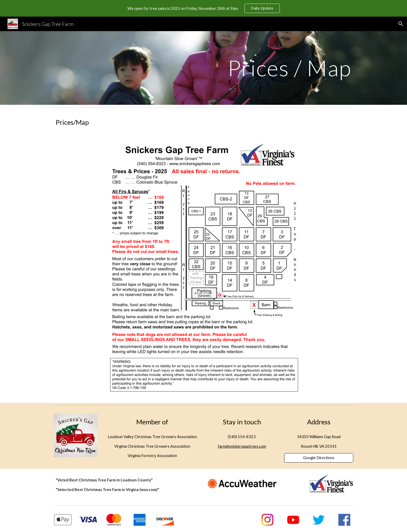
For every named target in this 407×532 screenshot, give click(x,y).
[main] (203, 68)
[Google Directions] (319, 458)
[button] (401, 24)
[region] (203, 8)
